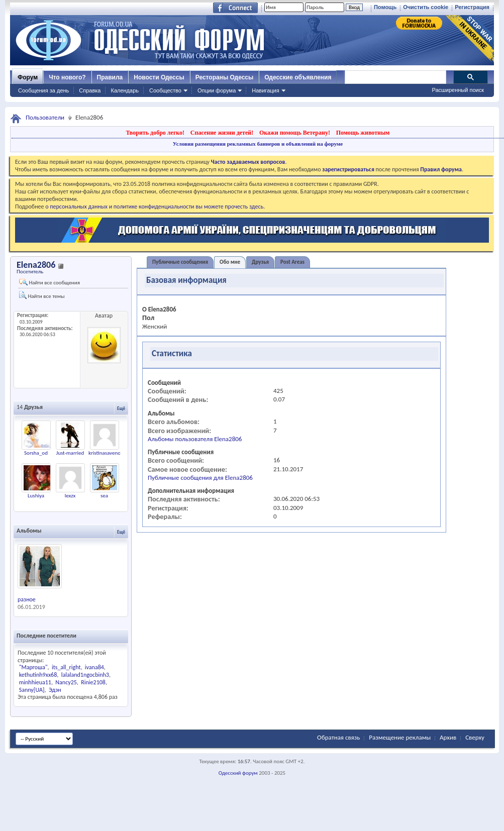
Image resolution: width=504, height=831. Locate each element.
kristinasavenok (106, 453)
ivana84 (94, 667)
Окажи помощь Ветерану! (295, 133)
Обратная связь (338, 737)
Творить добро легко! (155, 133)
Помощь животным (363, 133)
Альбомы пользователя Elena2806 (195, 439)
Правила (110, 77)
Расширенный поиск (458, 90)
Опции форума (217, 90)
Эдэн (55, 690)
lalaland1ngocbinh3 (85, 675)
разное (27, 599)
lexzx (70, 496)
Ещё (121, 408)
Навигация (265, 90)
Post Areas (292, 262)
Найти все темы (42, 295)
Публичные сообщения (180, 262)
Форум (28, 77)
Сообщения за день (43, 90)
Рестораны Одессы (225, 77)
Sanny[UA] (32, 690)
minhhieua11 (35, 682)
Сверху (475, 737)
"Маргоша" (33, 667)
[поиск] (395, 77)
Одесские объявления (298, 77)
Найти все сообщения (49, 282)
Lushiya (36, 496)
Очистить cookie (426, 7)
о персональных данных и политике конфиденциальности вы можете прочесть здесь (154, 206)
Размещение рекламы (400, 737)
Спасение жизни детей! (222, 133)
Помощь (385, 7)
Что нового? (67, 77)
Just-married (70, 453)
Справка (90, 90)
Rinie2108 (93, 682)
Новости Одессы (159, 77)
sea (104, 496)
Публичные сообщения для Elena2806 (200, 478)
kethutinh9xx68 (38, 675)
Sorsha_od (36, 453)
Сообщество (165, 90)
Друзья (260, 262)
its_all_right (66, 667)
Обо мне (230, 262)
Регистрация (472, 7)
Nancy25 (66, 682)
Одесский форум (238, 773)
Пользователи (45, 117)
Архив (448, 737)
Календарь (125, 90)
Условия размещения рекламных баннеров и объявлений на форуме (258, 144)
